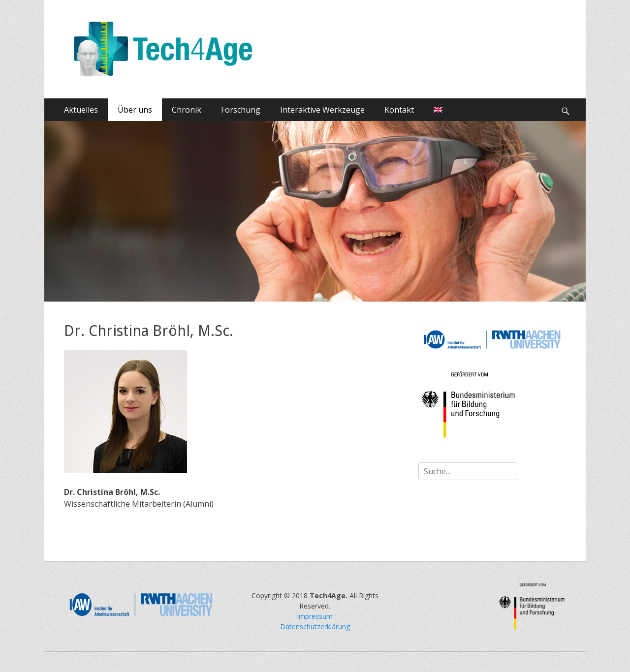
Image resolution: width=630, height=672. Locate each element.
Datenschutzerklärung (315, 626)
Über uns (135, 110)
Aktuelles (81, 110)
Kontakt (399, 110)
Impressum (315, 616)
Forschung (241, 110)
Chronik (187, 110)
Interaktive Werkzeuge (322, 110)
